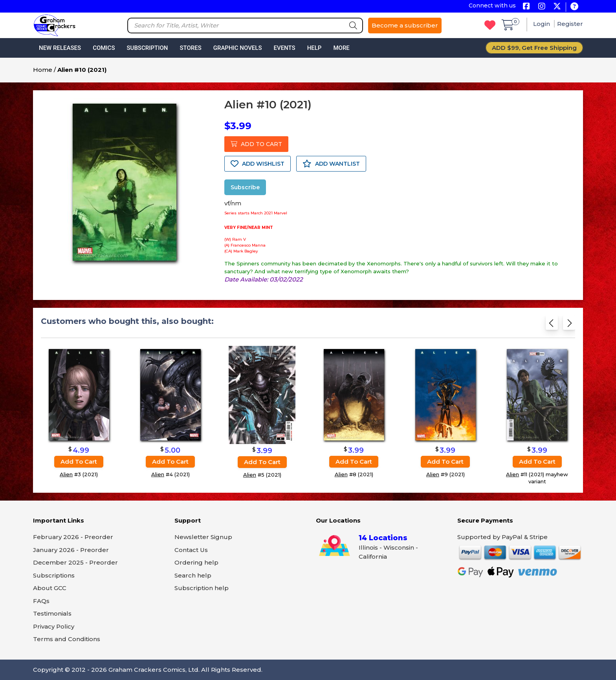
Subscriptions (54, 575)
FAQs (41, 601)
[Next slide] (569, 325)
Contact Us (191, 550)
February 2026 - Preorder (73, 537)
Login (542, 24)
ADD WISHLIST (258, 164)
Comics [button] (104, 48)
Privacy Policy (54, 626)
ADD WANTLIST (331, 164)
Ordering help (196, 562)
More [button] (341, 48)
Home (43, 70)
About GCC (50, 588)
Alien (66, 474)
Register (570, 24)
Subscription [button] (148, 48)
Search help (193, 575)
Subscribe (245, 187)
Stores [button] (190, 48)
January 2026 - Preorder (71, 550)
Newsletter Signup (203, 537)
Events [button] (284, 48)
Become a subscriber (405, 25)
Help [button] (314, 48)
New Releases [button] (60, 48)
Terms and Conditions (67, 639)
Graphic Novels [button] (238, 48)
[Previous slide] (552, 325)
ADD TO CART (256, 144)
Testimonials (52, 613)
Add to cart (79, 462)
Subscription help (202, 588)
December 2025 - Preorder (75, 562)
